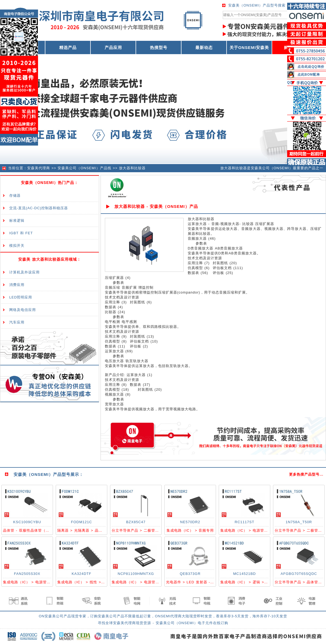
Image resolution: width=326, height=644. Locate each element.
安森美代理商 (39, 168)
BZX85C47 (136, 522)
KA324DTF (81, 574)
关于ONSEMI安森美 (249, 47)
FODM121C (81, 522)
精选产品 (68, 47)
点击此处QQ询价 (311, 67)
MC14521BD (244, 574)
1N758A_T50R (299, 522)
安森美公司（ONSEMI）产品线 (84, 168)
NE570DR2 (190, 522)
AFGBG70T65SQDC (299, 574)
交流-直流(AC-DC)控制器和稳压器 (39, 208)
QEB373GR (190, 574)
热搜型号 (159, 47)
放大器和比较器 (132, 168)
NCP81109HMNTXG (136, 574)
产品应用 (113, 47)
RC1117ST (244, 522)
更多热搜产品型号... (306, 474)
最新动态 (204, 47)
